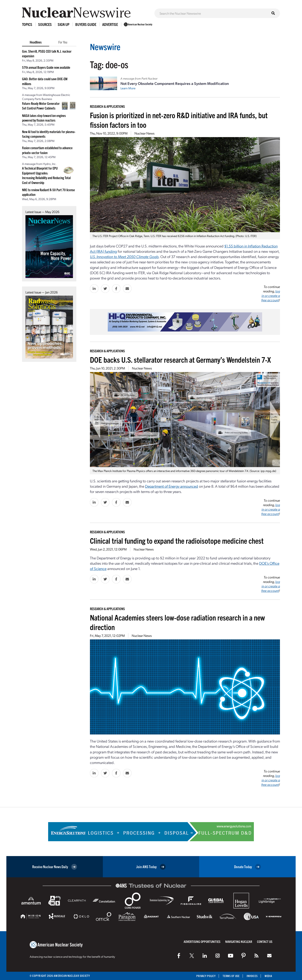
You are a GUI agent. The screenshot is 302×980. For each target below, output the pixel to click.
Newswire (106, 46)
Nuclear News (144, 133)
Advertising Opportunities (202, 941)
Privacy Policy (204, 976)
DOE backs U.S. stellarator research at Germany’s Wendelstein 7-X (180, 359)
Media (268, 976)
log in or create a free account (271, 296)
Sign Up (64, 24)
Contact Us (265, 941)
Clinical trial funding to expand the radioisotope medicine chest (177, 540)
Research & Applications (107, 106)
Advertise (110, 24)
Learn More (128, 88)
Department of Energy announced (172, 486)
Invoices (252, 976)
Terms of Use (230, 976)
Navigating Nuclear (239, 941)
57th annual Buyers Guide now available (46, 67)
